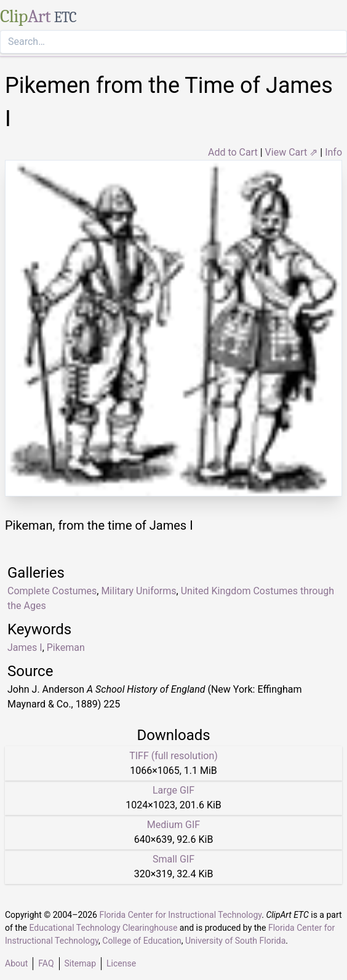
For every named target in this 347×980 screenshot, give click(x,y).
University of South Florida (235, 941)
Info (333, 152)
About (16, 963)
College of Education (142, 941)
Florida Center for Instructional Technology (180, 915)
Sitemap (80, 963)
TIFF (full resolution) (173, 756)
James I (25, 647)
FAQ (46, 963)
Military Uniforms (138, 591)
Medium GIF (173, 825)
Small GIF (173, 859)
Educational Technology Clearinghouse (104, 928)
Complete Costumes (52, 591)
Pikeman (66, 647)
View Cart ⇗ (292, 152)
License (121, 963)
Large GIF (173, 790)
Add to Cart (233, 152)
